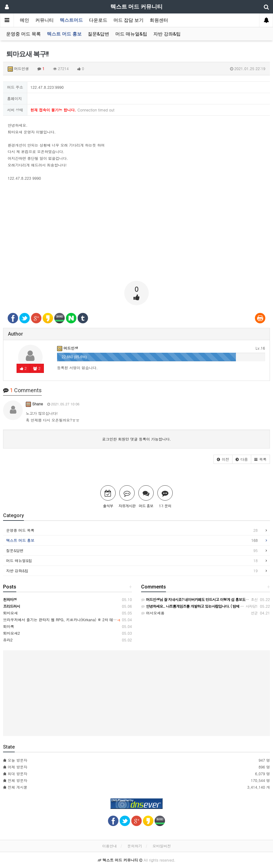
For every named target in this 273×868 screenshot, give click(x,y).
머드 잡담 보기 (129, 20)
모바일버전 (162, 846)
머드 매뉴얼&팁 (131, 34)
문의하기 (135, 846)
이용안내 (110, 846)
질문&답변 (98, 34)
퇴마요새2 (12, 633)
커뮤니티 (44, 20)
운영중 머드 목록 (23, 34)
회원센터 (159, 20)
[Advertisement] (136, 233)
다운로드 (98, 20)
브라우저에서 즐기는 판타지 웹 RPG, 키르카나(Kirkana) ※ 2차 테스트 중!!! (66, 620)
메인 (25, 20)
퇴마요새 (10, 613)
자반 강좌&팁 (167, 34)
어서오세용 (153, 613)
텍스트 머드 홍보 (64, 34)
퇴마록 (9, 626)
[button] (223, 459)
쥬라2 (8, 640)
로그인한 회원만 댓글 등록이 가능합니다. (137, 439)
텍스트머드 (71, 20)
